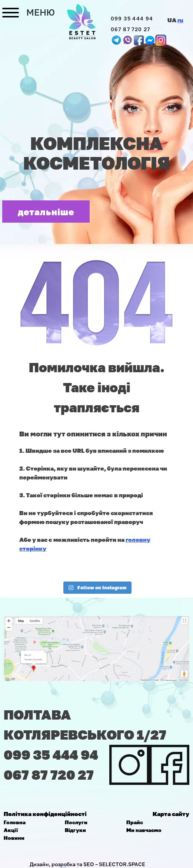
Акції (11, 830)
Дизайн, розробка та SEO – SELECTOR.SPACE (87, 864)
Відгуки (75, 830)
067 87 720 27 (131, 29)
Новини (14, 838)
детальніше (46, 212)
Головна (15, 822)
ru (180, 20)
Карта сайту (171, 814)
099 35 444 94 (132, 18)
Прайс (135, 822)
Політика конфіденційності (45, 814)
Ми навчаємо (144, 830)
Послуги (76, 822)
